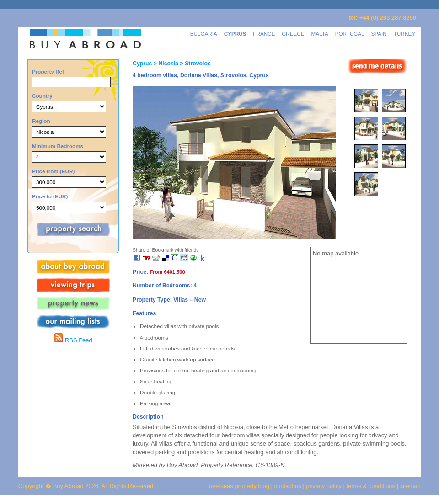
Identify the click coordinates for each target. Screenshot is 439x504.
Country (42, 96)
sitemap (410, 486)
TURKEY (404, 34)
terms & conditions (372, 486)
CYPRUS (235, 34)
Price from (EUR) (53, 171)
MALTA (320, 34)
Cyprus (142, 64)
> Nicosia (165, 64)
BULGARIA (204, 34)
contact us (288, 486)
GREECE (293, 34)
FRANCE (264, 34)
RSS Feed (73, 340)
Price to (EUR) (50, 196)
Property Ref (48, 72)
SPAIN (379, 34)
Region (41, 121)
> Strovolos (195, 64)
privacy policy (324, 486)
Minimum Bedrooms (58, 146)
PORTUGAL (350, 34)
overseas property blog (239, 486)
